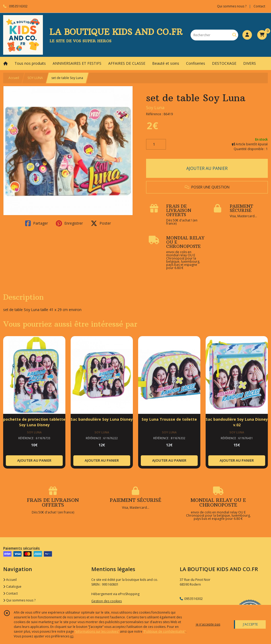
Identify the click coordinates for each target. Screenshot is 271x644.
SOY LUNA (35, 78)
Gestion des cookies (107, 601)
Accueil (14, 78)
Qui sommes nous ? (19, 600)
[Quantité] (156, 144)
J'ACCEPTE (250, 624)
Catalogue (12, 587)
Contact (259, 6)
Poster (101, 223)
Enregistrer (69, 223)
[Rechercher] (234, 35)
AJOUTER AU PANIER (207, 168)
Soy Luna (155, 108)
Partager (37, 223)
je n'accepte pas (208, 624)
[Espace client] (247, 35)
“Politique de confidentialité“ (164, 631)
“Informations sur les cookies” (97, 631)
